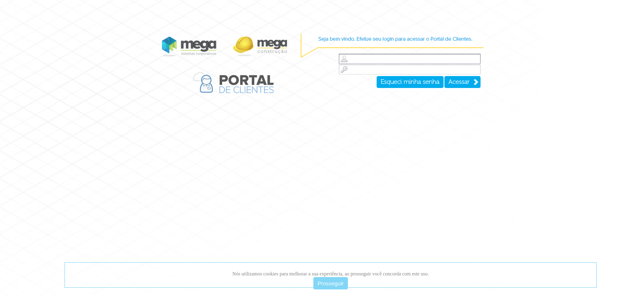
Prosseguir (331, 283)
